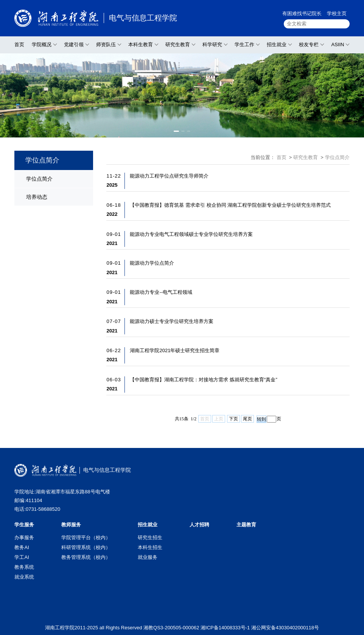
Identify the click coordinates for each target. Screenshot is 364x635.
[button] (176, 131)
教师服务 (71, 525)
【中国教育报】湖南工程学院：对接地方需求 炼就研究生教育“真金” (203, 380)
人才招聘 (199, 525)
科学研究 (212, 44)
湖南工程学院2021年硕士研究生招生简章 (175, 350)
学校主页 (337, 13)
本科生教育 (141, 44)
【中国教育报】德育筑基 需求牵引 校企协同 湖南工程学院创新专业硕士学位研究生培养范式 (230, 205)
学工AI (22, 557)
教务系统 (24, 567)
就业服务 (148, 557)
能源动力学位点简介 (152, 263)
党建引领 (74, 44)
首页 (19, 44)
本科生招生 (150, 547)
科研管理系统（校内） (86, 547)
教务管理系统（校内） (86, 557)
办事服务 (24, 537)
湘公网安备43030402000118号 (285, 628)
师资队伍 (106, 44)
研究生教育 (178, 44)
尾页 (247, 419)
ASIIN (338, 44)
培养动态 (37, 197)
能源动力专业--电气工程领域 (161, 292)
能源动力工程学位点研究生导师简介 (169, 176)
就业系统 (24, 577)
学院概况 (42, 44)
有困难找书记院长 (302, 13)
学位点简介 (39, 179)
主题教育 (246, 525)
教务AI (22, 547)
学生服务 (24, 525)
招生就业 (277, 44)
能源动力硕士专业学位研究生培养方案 (172, 321)
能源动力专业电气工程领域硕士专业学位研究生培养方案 (191, 234)
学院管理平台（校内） (86, 537)
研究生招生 (150, 537)
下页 (233, 419)
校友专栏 (309, 44)
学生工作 (244, 44)
